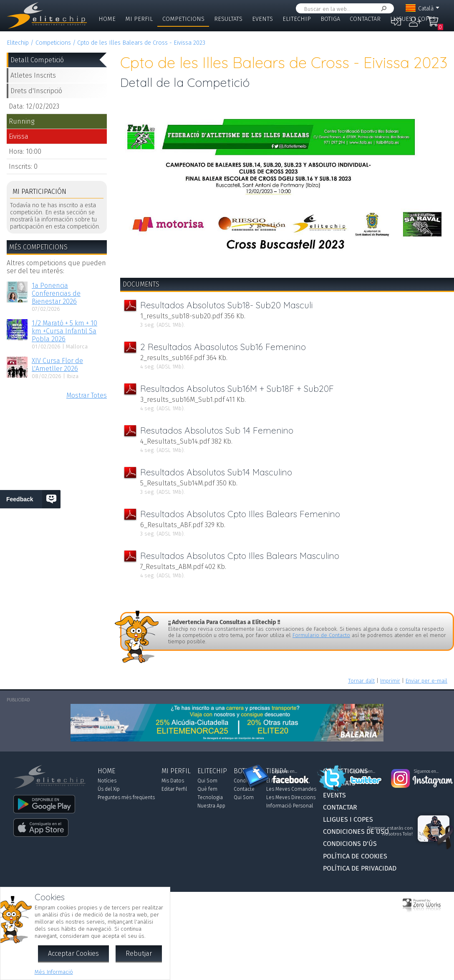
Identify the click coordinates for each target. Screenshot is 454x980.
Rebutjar (139, 953)
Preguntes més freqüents (126, 797)
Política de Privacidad (360, 868)
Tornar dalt (361, 681)
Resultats (228, 19)
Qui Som (207, 781)
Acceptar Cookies (73, 953)
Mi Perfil (139, 19)
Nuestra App (211, 806)
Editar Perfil (174, 789)
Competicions (183, 19)
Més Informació (54, 972)
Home (107, 19)
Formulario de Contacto (321, 635)
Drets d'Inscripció (36, 91)
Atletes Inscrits (33, 75)
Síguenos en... (285, 772)
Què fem (207, 789)
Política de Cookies (355, 856)
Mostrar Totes (87, 395)
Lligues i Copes (413, 19)
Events (262, 19)
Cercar (382, 9)
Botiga (330, 19)
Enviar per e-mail (426, 681)
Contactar (365, 19)
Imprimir (390, 681)
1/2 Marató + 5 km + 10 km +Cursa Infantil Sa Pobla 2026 (64, 331)
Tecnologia (210, 797)
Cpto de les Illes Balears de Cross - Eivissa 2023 (141, 43)
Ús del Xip (109, 789)
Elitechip (297, 19)
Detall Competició (37, 60)
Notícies (107, 781)
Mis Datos (173, 781)
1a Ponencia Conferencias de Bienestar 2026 (56, 293)
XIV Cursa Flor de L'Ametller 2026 (57, 365)
